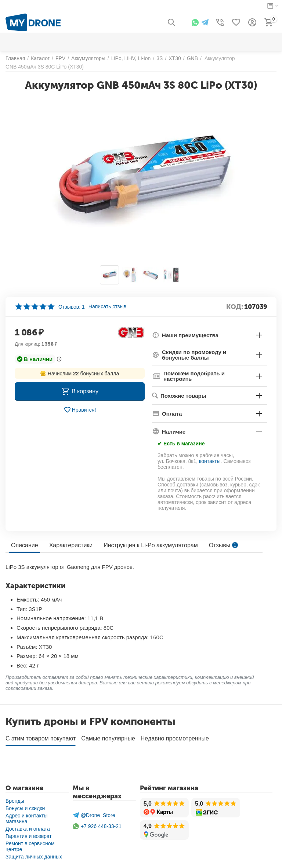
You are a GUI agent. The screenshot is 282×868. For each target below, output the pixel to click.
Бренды (15, 798)
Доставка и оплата (28, 826)
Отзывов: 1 (72, 307)
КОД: (235, 307)
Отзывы (223, 545)
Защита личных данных (34, 854)
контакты (210, 461)
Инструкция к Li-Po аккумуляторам (151, 545)
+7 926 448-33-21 (97, 824)
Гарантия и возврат (29, 834)
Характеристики (71, 545)
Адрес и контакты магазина (26, 816)
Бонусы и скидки (25, 806)
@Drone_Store (94, 812)
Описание (25, 545)
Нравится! (80, 410)
